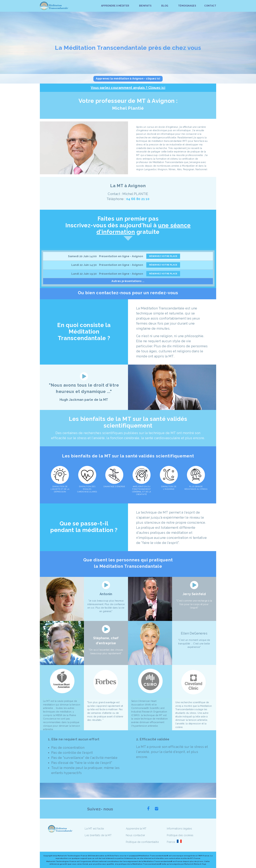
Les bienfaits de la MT (98, 835)
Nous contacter (136, 835)
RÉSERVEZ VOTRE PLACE (163, 256)
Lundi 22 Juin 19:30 (84, 274)
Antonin (106, 594)
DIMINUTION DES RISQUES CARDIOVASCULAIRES (87, 489)
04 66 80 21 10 (138, 199)
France (171, 842)
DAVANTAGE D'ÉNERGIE (114, 487)
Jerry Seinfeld (194, 594)
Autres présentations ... (128, 281)
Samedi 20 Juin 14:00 (82, 256)
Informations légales (179, 829)
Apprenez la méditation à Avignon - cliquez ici (128, 79)
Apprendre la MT (136, 829)
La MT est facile (94, 829)
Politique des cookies (180, 835)
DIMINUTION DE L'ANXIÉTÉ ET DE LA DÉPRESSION (60, 489)
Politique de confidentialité (142, 842)
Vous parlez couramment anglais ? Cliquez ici (128, 88)
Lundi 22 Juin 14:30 (84, 265)
